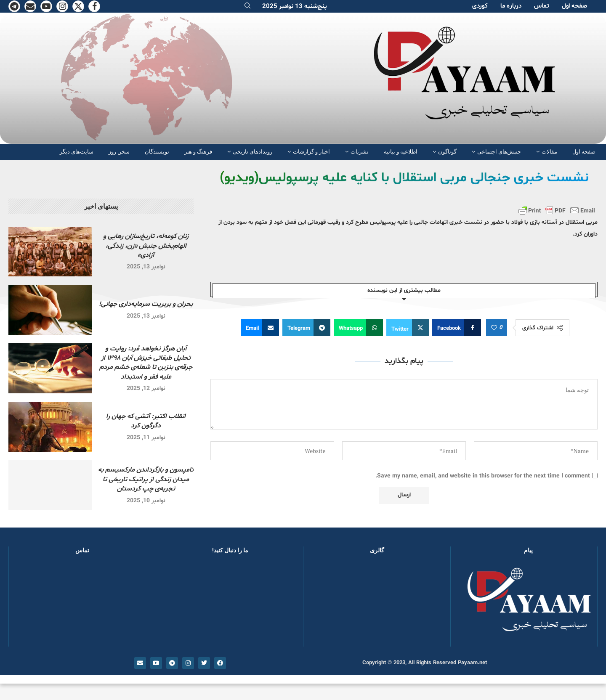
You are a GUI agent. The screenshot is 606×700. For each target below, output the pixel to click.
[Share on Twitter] (408, 328)
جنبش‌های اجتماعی (499, 152)
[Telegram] (14, 6)
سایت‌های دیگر (77, 152)
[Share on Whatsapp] (358, 328)
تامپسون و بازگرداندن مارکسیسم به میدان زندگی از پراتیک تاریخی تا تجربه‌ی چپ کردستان (146, 479)
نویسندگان (157, 152)
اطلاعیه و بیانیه (401, 152)
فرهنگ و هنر (198, 152)
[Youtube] (46, 6)
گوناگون (447, 152)
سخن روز (119, 152)
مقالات (549, 152)
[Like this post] (494, 328)
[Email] (30, 6)
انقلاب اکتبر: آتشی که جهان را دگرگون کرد (146, 421)
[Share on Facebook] (457, 328)
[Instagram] (62, 6)
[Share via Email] (260, 328)
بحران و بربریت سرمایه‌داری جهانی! (146, 304)
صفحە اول (574, 6)
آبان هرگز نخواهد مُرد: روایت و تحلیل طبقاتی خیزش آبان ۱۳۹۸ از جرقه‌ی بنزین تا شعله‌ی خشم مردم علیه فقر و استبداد (146, 363)
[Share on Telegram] (306, 328)
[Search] (247, 7)
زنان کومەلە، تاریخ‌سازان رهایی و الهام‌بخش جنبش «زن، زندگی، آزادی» (146, 246)
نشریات (360, 152)
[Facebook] (94, 6)
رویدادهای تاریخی (252, 152)
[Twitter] (78, 6)
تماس (542, 6)
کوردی (480, 6)
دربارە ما (511, 6)
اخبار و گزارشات (311, 152)
